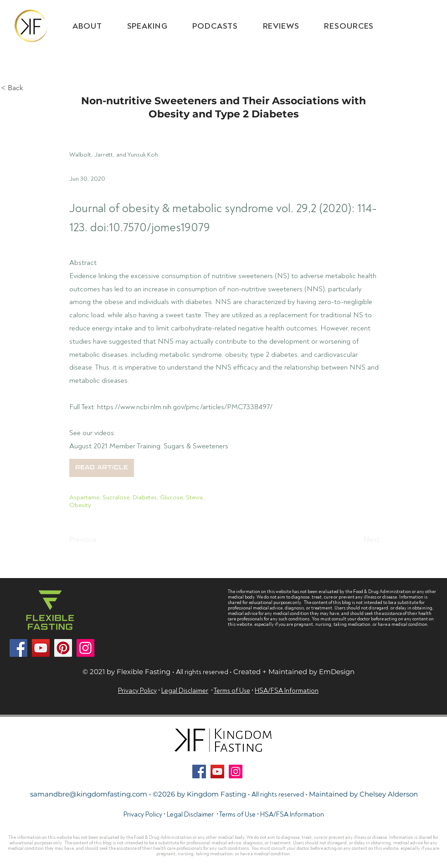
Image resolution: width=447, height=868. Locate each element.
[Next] (356, 539)
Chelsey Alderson (389, 794)
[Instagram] (85, 648)
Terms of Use (237, 815)
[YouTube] (41, 648)
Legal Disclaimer (185, 691)
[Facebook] (18, 648)
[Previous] (99, 539)
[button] (349, 26)
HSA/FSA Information (292, 815)
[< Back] (31, 88)
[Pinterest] (63, 648)
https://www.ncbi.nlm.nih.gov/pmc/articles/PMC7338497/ (185, 407)
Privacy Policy (137, 691)
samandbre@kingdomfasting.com (89, 794)
